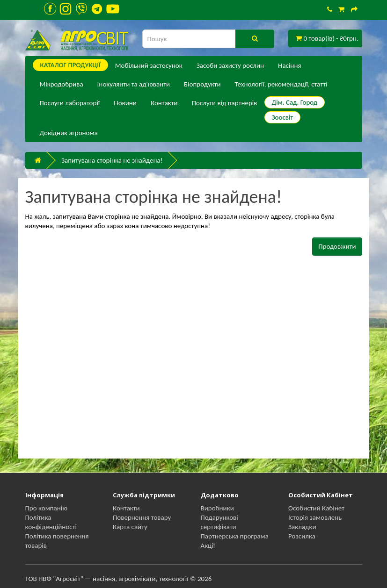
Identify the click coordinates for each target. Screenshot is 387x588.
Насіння (289, 65)
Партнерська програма (235, 536)
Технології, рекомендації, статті (281, 84)
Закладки (302, 527)
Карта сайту (130, 527)
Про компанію (47, 508)
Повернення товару (142, 517)
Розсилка (302, 536)
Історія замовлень (315, 517)
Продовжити (337, 246)
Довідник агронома (69, 133)
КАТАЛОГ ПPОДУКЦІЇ (70, 65)
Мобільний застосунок (149, 65)
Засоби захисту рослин (230, 65)
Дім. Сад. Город (295, 102)
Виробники (217, 508)
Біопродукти (202, 84)
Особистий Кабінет (316, 508)
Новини (125, 103)
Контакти (164, 103)
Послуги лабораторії (70, 103)
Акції (208, 545)
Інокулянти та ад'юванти (134, 84)
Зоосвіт (283, 117)
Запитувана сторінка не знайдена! (112, 160)
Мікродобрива (62, 84)
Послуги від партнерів (225, 103)
